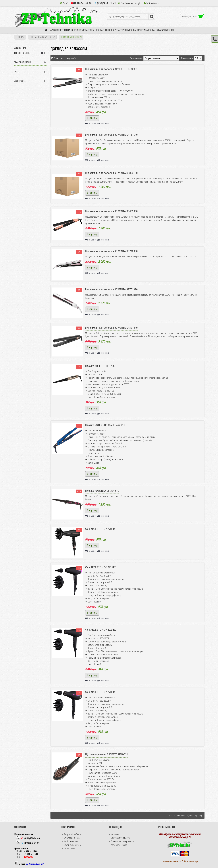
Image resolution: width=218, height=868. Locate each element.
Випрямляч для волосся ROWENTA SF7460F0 (111, 251)
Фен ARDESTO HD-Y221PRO (101, 567)
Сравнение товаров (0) (65, 58)
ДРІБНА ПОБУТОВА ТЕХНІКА (42, 37)
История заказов (118, 845)
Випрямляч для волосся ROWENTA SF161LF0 (111, 135)
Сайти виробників (71, 845)
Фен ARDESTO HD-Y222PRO (101, 630)
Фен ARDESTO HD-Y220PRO (101, 529)
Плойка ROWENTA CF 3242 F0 (102, 491)
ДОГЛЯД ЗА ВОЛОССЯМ (71, 37)
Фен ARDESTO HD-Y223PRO (101, 692)
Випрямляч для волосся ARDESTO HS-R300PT (112, 69)
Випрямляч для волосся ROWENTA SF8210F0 (111, 328)
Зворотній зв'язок (72, 834)
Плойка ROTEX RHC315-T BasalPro (105, 425)
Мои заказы (116, 834)
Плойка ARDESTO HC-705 (100, 366)
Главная (20, 37)
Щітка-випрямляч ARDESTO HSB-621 (107, 754)
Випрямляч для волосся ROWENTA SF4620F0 (111, 211)
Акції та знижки (70, 841)
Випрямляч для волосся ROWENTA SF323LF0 (111, 173)
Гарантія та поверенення (122, 841)
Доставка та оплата (119, 838)
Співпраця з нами (71, 838)
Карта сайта (69, 848)
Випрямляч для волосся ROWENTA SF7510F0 (111, 289)
